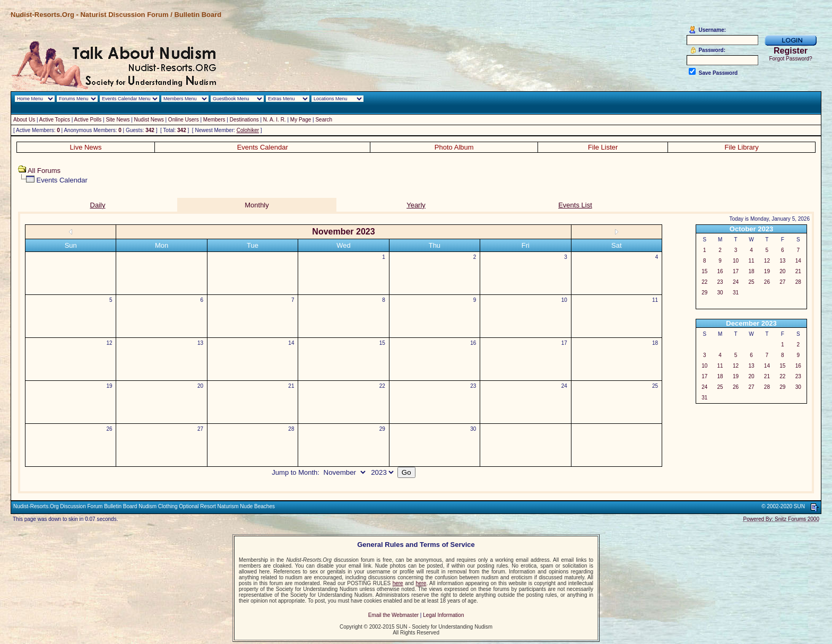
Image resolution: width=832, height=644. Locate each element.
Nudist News (149, 120)
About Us (24, 120)
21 (291, 386)
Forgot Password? (790, 59)
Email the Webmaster (393, 615)
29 (382, 429)
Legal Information (443, 615)
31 (736, 293)
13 (200, 343)
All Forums (44, 171)
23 (473, 386)
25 (655, 386)
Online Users (184, 120)
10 (564, 300)
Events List (575, 205)
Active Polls (88, 120)
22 (382, 386)
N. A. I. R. (275, 120)
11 (655, 300)
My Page (301, 120)
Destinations (244, 120)
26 (110, 429)
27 (200, 429)
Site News (118, 120)
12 (110, 343)
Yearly (416, 205)
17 (564, 343)
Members (214, 120)
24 (564, 386)
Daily (98, 205)
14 (291, 343)
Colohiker (248, 130)
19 (110, 386)
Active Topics (55, 120)
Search (324, 120)
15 (382, 343)
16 (473, 343)
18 (655, 343)
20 (200, 386)
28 (291, 429)
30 (473, 429)
